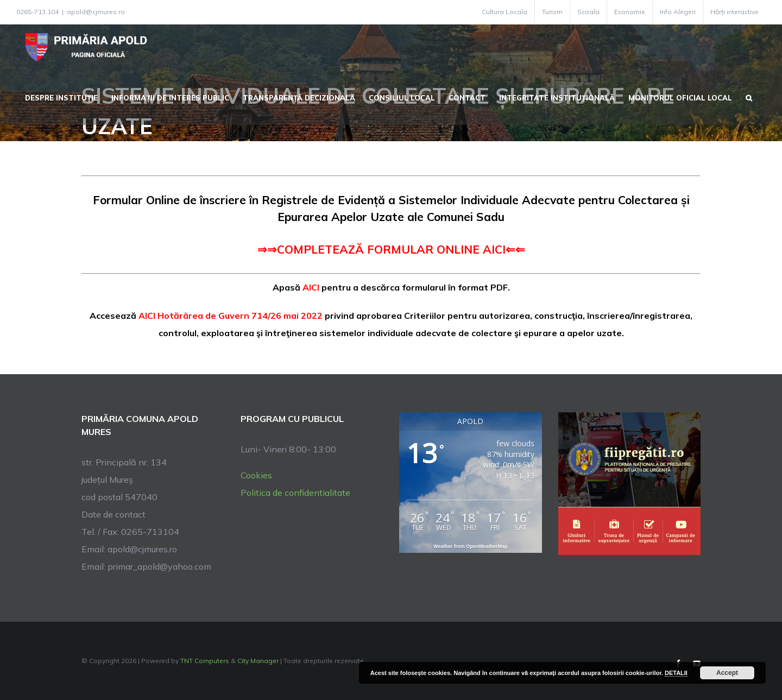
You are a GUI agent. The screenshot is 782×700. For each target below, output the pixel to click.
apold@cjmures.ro (96, 12)
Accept (727, 673)
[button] (749, 97)
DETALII (676, 673)
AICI (311, 287)
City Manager (258, 661)
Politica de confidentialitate (295, 493)
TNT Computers (205, 661)
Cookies (256, 475)
